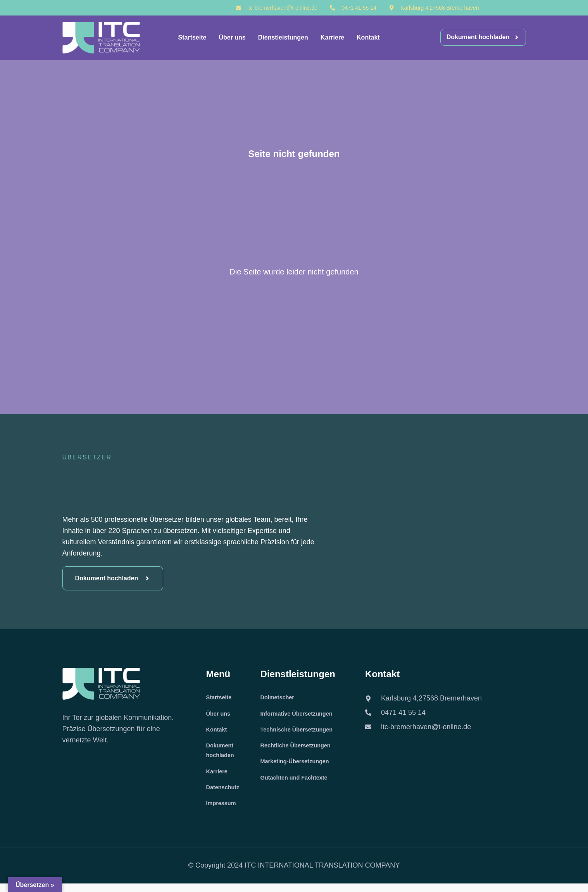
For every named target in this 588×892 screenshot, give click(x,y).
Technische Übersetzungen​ (301, 732)
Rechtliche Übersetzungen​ (299, 749)
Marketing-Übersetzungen (298, 766)
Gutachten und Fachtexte (298, 783)
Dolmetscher (279, 698)
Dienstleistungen (283, 37)
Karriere (332, 37)
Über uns (232, 37)
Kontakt (368, 37)
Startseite (192, 37)
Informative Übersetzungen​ (300, 715)
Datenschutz (225, 794)
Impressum (223, 811)
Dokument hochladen (222, 755)
